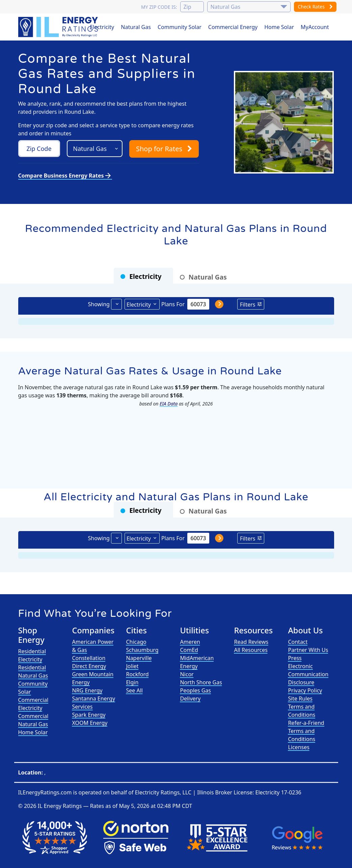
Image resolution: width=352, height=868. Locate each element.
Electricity (102, 27)
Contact (298, 642)
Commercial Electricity (33, 704)
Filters (248, 305)
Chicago (136, 642)
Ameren (190, 642)
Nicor (187, 674)
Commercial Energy (233, 27)
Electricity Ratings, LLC (163, 792)
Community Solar (180, 27)
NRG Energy (87, 690)
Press (295, 658)
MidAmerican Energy (197, 662)
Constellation (89, 658)
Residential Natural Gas (33, 672)
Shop (164, 149)
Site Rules (300, 699)
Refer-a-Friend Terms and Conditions (306, 731)
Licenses (299, 747)
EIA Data (169, 404)
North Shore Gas (201, 682)
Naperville (139, 658)
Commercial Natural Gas (33, 720)
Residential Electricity (32, 655)
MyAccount (315, 27)
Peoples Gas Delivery (195, 694)
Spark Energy (89, 715)
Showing (99, 304)
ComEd (189, 650)
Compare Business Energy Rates (65, 176)
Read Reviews (251, 642)
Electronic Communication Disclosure (308, 674)
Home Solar (279, 27)
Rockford (137, 674)
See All (134, 690)
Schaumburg (142, 650)
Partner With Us (308, 650)
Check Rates (315, 7)
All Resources (251, 650)
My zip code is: (159, 7)
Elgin (132, 682)
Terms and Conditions (302, 711)
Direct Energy (89, 666)
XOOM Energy (90, 723)
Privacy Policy (305, 690)
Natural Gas (136, 27)
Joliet (132, 666)
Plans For (173, 304)
